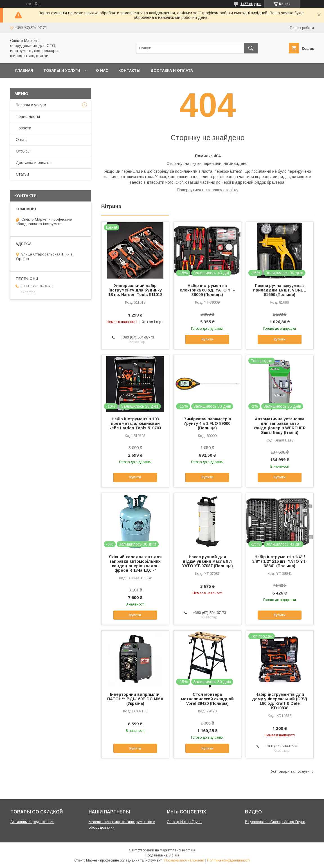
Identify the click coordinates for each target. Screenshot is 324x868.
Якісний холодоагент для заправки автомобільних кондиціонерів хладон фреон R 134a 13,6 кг (135, 564)
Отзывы (23, 151)
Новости (23, 128)
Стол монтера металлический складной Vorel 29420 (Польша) (207, 699)
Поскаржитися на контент (184, 860)
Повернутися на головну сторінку (208, 190)
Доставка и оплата (172, 70)
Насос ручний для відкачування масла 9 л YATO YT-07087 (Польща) (207, 561)
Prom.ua (189, 850)
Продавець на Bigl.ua (162, 855)
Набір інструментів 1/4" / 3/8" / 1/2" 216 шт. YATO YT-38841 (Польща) (280, 561)
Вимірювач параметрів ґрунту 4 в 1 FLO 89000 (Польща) (207, 423)
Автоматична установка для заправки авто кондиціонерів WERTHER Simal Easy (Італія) (280, 426)
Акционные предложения (32, 822)
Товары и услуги (62, 70)
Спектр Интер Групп (184, 822)
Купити (207, 339)
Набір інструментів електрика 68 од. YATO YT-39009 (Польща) (207, 290)
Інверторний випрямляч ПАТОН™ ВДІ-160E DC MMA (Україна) (135, 699)
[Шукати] (251, 48)
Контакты (129, 70)
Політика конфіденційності (228, 860)
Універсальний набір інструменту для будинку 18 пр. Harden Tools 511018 (135, 290)
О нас (102, 70)
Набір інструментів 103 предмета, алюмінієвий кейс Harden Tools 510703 (135, 423)
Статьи (22, 174)
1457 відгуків (251, 4)
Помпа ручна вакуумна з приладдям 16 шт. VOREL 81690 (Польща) (280, 290)
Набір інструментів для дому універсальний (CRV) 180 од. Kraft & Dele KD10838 (280, 701)
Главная (24, 70)
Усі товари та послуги (290, 771)
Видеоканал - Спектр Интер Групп (275, 822)
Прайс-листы (28, 116)
